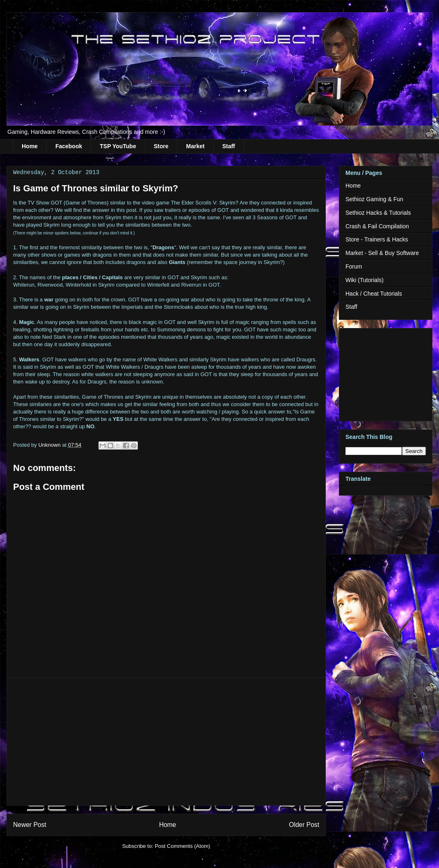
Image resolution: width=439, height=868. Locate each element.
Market (195, 146)
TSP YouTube (118, 146)
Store (161, 146)
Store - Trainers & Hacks (377, 239)
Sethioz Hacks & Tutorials (378, 213)
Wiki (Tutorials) (365, 280)
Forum (354, 266)
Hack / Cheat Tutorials (374, 294)
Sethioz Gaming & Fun (374, 199)
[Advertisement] (166, 742)
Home (30, 146)
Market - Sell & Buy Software (382, 253)
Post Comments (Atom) (182, 846)
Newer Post (30, 825)
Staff (229, 146)
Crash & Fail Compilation (377, 226)
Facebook (69, 146)
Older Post (304, 825)
